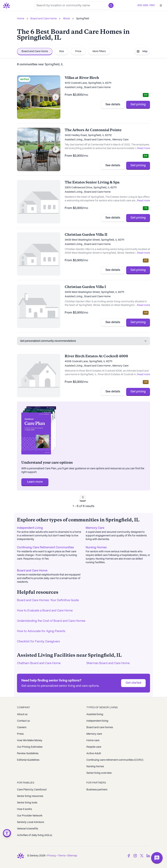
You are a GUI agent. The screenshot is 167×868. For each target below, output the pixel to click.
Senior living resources (30, 796)
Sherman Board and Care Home (108, 663)
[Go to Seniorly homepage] (7, 5)
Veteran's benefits (28, 829)
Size (62, 51)
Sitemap (72, 856)
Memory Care (95, 528)
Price (78, 51)
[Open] (161, 5)
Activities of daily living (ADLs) (35, 835)
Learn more (35, 482)
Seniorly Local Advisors (31, 822)
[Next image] (56, 97)
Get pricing (138, 104)
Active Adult (94, 753)
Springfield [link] (83, 19)
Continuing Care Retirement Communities (45, 548)
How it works (24, 809)
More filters (99, 51)
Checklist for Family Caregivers (38, 642)
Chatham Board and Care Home (39, 663)
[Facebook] (129, 856)
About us (22, 714)
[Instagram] (135, 856)
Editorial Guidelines (28, 760)
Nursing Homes (96, 548)
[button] (111, 5)
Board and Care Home (44, 19)
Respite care (94, 747)
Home (21, 19)
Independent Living (30, 528)
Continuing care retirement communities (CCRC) (115, 760)
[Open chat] (157, 858)
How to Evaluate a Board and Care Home (45, 611)
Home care (93, 740)
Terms (62, 856)
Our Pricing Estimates (30, 747)
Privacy (52, 856)
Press (20, 734)
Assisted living (95, 714)
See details (113, 104)
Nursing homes (95, 767)
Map (142, 51)
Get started (133, 683)
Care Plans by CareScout (32, 790)
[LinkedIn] (148, 856)
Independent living (97, 721)
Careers (22, 727)
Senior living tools (27, 803)
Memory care (94, 734)
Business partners (97, 790)
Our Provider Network (30, 816)
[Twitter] (142, 856)
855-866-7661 (146, 5)
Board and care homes (100, 727)
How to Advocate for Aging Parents (41, 631)
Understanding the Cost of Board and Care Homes (51, 621)
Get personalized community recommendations (83, 341)
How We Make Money (30, 740)
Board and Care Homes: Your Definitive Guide (48, 600)
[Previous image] (22, 97)
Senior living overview (99, 773)
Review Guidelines (28, 753)
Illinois (66, 19)
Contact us (23, 721)
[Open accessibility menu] (7, 833)
